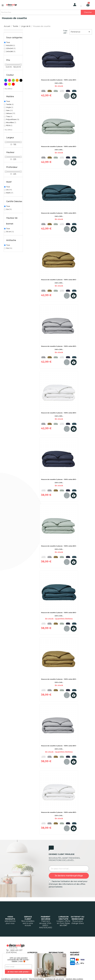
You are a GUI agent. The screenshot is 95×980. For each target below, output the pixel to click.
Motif (10, 193)
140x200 (11, 45)
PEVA (9, 125)
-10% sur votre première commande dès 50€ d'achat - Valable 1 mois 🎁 (18, 960)
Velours (11, 113)
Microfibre (11, 122)
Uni (9, 190)
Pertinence (81, 32)
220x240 (11, 48)
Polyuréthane (13, 119)
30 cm (10, 232)
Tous (8, 42)
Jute (9, 110)
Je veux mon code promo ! (18, 972)
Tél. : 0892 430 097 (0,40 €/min (14, 951)
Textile (10, 104)
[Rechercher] (47, 12)
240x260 (11, 51)
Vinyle (10, 107)
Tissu (9, 116)
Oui (9, 209)
